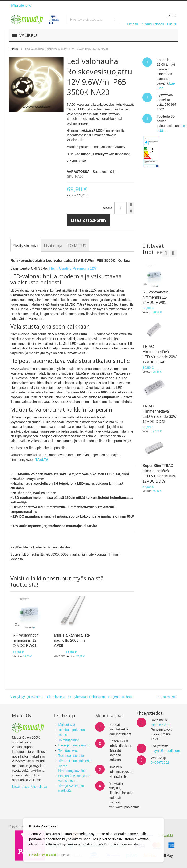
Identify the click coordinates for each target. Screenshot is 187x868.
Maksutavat (67, 725)
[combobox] (93, 20)
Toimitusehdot (69, 740)
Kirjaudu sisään (153, 24)
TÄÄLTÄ (42, 460)
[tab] (26, 246)
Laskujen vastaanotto (74, 745)
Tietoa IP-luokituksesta (75, 761)
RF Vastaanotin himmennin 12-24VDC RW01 (26, 640)
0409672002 (160, 763)
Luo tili (172, 24)
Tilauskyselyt (56, 697)
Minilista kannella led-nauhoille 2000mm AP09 (72, 640)
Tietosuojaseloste (71, 756)
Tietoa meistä (167, 697)
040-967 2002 (161, 725)
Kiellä (65, 855)
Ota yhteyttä (77, 697)
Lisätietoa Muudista (30, 787)
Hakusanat (97, 697)
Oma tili (133, 24)
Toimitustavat (68, 750)
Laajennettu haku (120, 697)
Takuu (63, 735)
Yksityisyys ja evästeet (27, 697)
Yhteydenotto (21, 5)
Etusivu (13, 49)
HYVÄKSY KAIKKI (43, 855)
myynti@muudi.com (165, 751)
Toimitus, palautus (72, 730)
